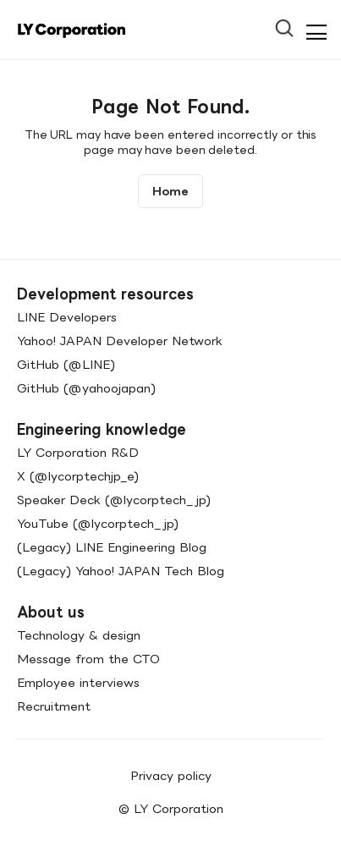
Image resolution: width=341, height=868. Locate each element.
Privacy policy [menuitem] (171, 775)
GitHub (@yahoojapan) (86, 388)
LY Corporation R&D (78, 452)
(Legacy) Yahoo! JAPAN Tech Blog (121, 571)
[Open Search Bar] (291, 22)
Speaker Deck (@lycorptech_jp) (114, 500)
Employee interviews (78, 682)
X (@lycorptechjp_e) (78, 476)
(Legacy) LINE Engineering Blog (112, 547)
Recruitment (54, 706)
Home (170, 191)
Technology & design (79, 635)
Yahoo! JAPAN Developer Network (120, 341)
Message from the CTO (88, 659)
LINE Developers (67, 317)
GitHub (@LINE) (66, 364)
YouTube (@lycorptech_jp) (98, 523)
